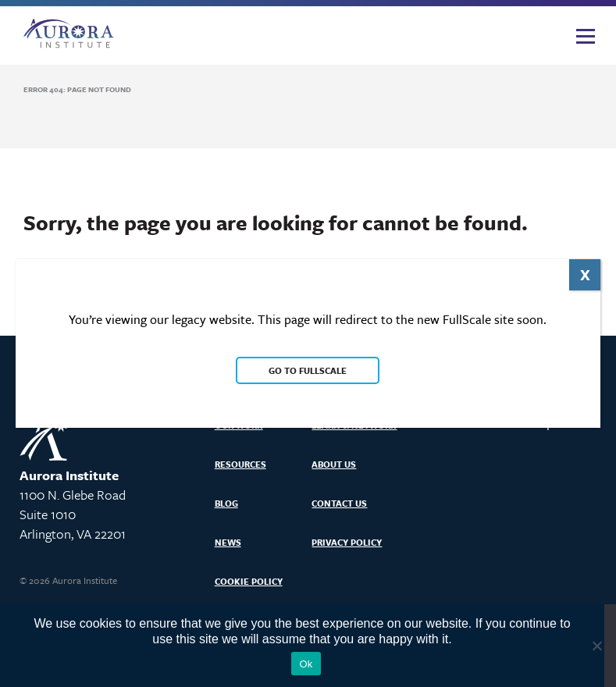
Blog (226, 503)
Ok (306, 664)
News (228, 542)
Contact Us (339, 503)
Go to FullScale (308, 370)
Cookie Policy (249, 581)
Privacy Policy (347, 542)
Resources (240, 464)
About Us (334, 464)
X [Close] (585, 274)
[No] (596, 646)
